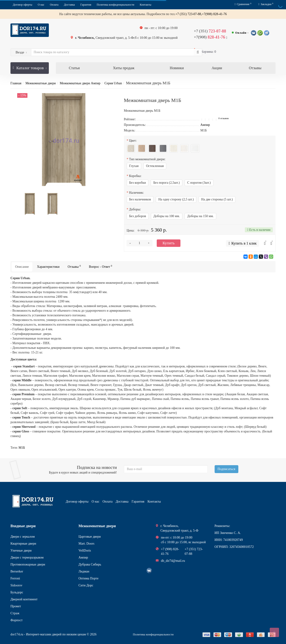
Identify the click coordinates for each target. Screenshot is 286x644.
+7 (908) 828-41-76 (170, 551)
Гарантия (86, 5)
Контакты (146, 5)
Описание (22, 267)
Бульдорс (17, 592)
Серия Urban (113, 83)
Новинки (177, 68)
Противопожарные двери (28, 564)
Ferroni (15, 578)
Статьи (74, 68)
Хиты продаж (124, 68)
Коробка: (135, 176)
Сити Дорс (86, 585)
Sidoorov (16, 585)
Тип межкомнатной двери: (147, 159)
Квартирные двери (23, 544)
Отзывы (255, 68)
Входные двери (23, 526)
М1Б (22, 448)
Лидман (84, 571)
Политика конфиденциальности (116, 5)
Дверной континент (24, 599)
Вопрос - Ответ (100, 266)
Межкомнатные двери (40, 83)
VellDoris (85, 551)
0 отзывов (223, 118)
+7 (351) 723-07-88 (194, 551)
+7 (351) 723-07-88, (189, 14)
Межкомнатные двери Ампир (80, 83)
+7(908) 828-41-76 (214, 14)
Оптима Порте (89, 578)
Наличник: (136, 193)
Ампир (83, 557)
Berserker (17, 571)
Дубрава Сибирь (90, 564)
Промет (16, 606)
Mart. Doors (86, 544)
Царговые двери (90, 537)
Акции (217, 68)
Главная (16, 83)
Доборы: (135, 209)
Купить (169, 243)
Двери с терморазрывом (27, 557)
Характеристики (48, 267)
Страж (15, 613)
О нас (41, 5)
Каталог (30, 66)
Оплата (54, 5)
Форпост (17, 620)
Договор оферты (23, 5)
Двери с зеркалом (23, 537)
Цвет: (133, 141)
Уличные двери (21, 551)
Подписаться (226, 469)
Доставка (69, 5)
